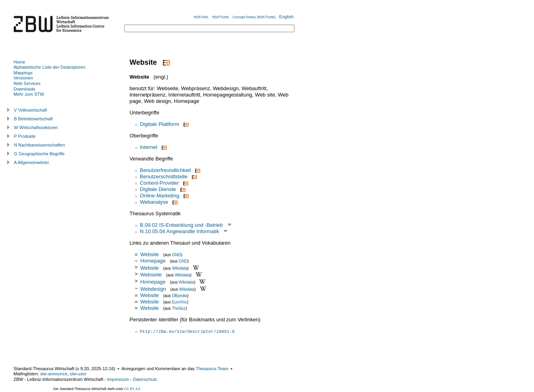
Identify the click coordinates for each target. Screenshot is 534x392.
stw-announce (54, 374)
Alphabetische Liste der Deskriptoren (49, 67)
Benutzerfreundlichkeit (165, 170)
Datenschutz (145, 379)
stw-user (78, 374)
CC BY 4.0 (132, 389)
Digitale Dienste (158, 189)
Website (150, 254)
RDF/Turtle (221, 17)
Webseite (151, 275)
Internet (149, 147)
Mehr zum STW (29, 94)
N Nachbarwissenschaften (39, 145)
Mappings (23, 73)
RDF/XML (201, 17)
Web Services (27, 83)
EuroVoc (180, 302)
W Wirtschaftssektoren (36, 127)
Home (19, 62)
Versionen (23, 78)
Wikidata (180, 268)
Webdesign (153, 289)
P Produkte (25, 136)
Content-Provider (159, 183)
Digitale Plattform (160, 124)
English (286, 17)
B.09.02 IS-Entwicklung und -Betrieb (181, 225)
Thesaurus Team (212, 369)
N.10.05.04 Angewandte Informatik (179, 231)
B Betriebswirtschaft (33, 119)
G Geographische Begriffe (39, 154)
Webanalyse (154, 202)
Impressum (118, 379)
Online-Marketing (160, 196)
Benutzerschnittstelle (164, 177)
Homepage (153, 261)
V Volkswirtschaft (31, 110)
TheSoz (179, 308)
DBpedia (180, 296)
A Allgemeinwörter (31, 162)
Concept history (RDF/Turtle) (254, 17)
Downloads (24, 89)
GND (176, 255)
